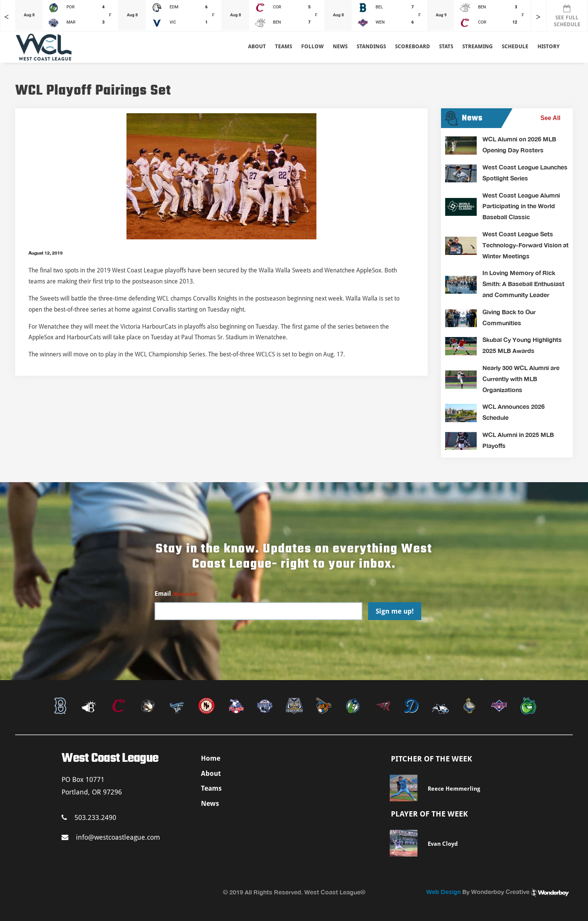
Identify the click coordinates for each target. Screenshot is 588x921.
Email (176, 594)
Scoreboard (413, 46)
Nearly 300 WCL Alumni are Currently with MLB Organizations (521, 379)
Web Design (443, 892)
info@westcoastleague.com (111, 837)
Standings (371, 46)
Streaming (477, 46)
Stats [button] (446, 46)
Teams (211, 788)
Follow (312, 46)
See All (551, 118)
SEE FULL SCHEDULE (567, 16)
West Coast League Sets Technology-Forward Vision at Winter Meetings (526, 245)
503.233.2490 (89, 817)
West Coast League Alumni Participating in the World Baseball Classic (521, 206)
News (340, 46)
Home (211, 758)
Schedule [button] (515, 46)
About (257, 46)
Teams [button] (284, 46)
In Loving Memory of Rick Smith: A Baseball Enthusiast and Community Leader (523, 284)
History (548, 46)
